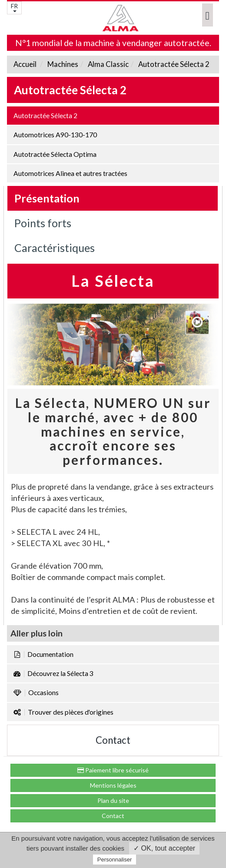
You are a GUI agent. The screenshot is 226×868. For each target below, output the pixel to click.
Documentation (43, 654)
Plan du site (113, 800)
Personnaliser (115, 860)
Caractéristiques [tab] (55, 248)
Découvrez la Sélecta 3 (53, 673)
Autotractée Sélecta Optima (55, 154)
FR (14, 7)
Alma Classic (108, 64)
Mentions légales (113, 785)
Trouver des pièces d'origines (63, 712)
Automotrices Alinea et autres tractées (70, 173)
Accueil (25, 64)
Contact (113, 740)
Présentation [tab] (47, 198)
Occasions (36, 692)
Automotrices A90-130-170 (55, 135)
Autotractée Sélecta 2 (173, 64)
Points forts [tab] (43, 223)
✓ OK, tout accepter (164, 848)
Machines (62, 64)
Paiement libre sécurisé (113, 770)
